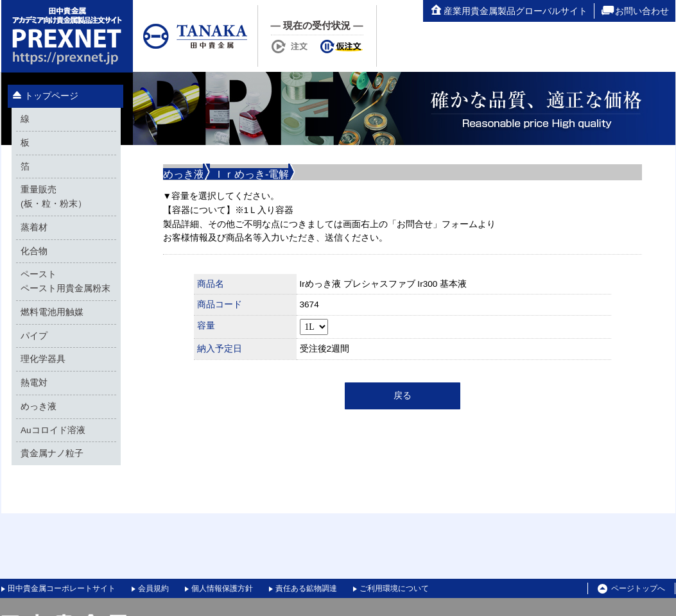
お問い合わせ (635, 11)
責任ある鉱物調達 (306, 588)
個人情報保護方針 (222, 588)
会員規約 (153, 588)
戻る (403, 396)
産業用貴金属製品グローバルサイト (508, 11)
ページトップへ (631, 589)
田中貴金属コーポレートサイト (62, 588)
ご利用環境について (394, 588)
